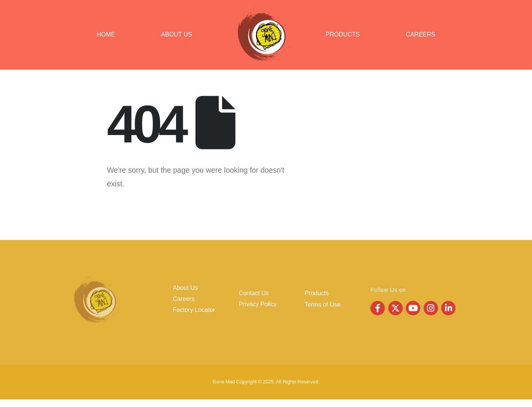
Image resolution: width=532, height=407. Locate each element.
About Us (177, 34)
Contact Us (254, 293)
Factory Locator (194, 310)
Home (106, 34)
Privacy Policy (258, 304)
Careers (420, 34)
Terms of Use (322, 304)
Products (343, 34)
